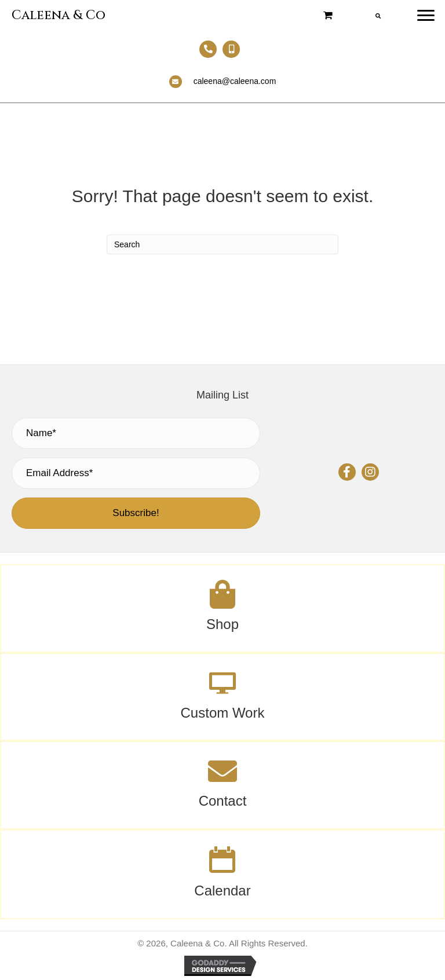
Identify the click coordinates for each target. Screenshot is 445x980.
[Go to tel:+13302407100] (231, 49)
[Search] (222, 244)
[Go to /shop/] (222, 608)
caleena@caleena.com (235, 81)
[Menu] (426, 16)
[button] (347, 472)
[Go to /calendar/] (222, 874)
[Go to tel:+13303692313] (208, 49)
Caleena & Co (59, 15)
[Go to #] (222, 697)
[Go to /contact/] (222, 785)
